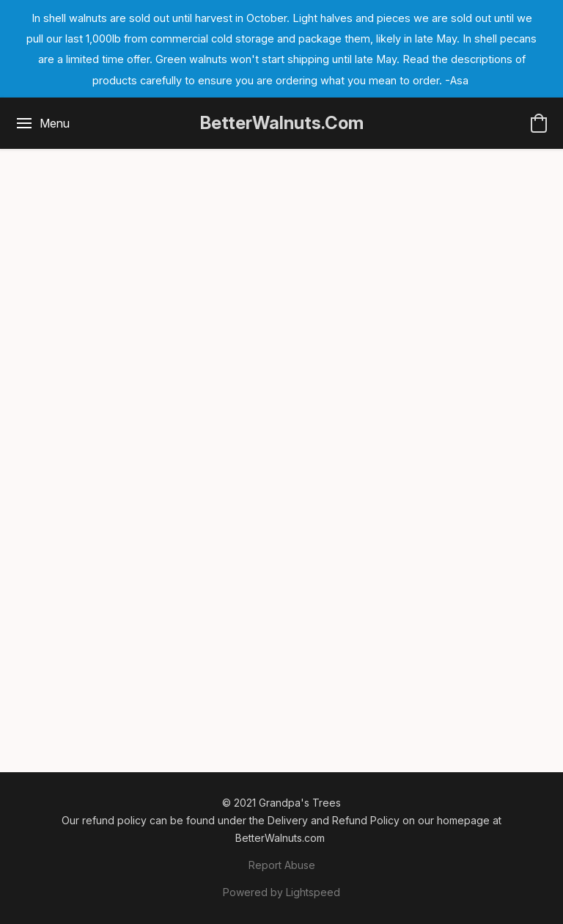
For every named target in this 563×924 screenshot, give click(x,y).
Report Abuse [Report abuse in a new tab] (282, 865)
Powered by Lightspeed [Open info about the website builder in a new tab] (281, 892)
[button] (282, 123)
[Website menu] (42, 123)
